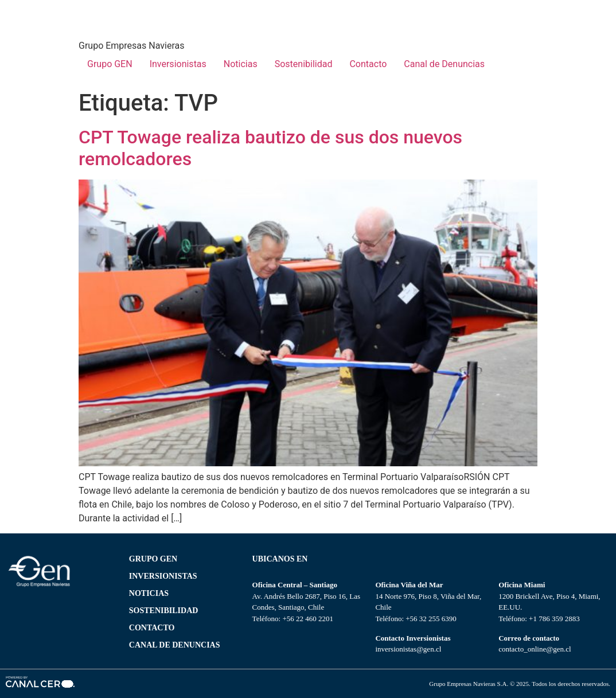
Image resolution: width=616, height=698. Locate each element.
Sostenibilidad (304, 64)
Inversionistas (178, 64)
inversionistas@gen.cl (408, 649)
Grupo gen (153, 559)
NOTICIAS (149, 593)
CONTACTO (152, 628)
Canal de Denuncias (444, 64)
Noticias (241, 64)
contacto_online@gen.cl (535, 649)
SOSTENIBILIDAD (164, 611)
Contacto (368, 64)
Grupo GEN (110, 64)
